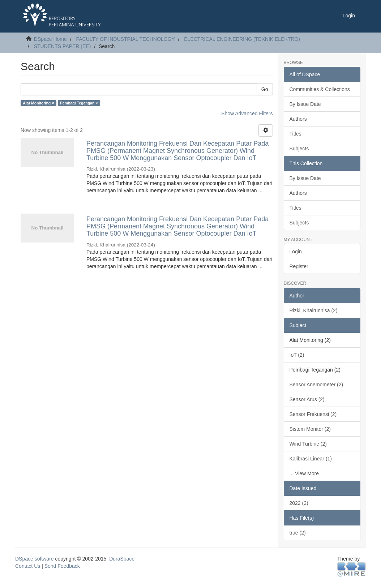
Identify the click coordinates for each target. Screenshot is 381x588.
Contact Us (28, 566)
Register (299, 266)
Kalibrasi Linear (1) (311, 459)
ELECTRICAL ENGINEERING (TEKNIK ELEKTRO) (242, 39)
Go (265, 89)
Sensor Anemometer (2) (316, 385)
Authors (298, 119)
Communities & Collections (320, 89)
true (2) (298, 533)
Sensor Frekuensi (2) (313, 414)
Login (296, 252)
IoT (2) (297, 355)
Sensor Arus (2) (307, 399)
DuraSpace (122, 559)
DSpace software (35, 559)
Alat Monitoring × (38, 103)
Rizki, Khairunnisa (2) (314, 310)
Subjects (299, 149)
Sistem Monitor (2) (310, 429)
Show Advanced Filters (247, 113)
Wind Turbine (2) (308, 444)
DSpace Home (50, 39)
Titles (296, 134)
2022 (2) (299, 503)
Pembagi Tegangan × (79, 103)
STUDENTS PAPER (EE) (63, 46)
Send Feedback (62, 566)
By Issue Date (305, 104)
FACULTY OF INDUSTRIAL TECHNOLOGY (125, 39)
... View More (304, 473)
